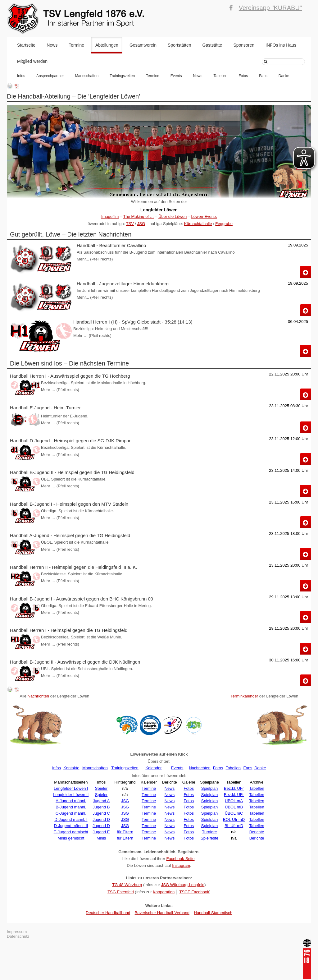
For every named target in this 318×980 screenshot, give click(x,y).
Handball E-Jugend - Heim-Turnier (45, 408)
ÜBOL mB (234, 807)
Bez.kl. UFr (234, 788)
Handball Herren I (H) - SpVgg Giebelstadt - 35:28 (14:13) (133, 322)
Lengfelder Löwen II (71, 795)
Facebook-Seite (180, 859)
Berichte (257, 832)
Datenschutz (18, 936)
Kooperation (164, 892)
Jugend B (101, 807)
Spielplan (210, 788)
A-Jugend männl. (71, 801)
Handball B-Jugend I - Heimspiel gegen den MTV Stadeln (69, 504)
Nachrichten (38, 696)
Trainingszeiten (122, 76)
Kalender (153, 768)
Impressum (17, 932)
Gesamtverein (143, 45)
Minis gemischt (71, 838)
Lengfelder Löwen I (71, 788)
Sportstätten (179, 45)
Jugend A (101, 801)
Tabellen (220, 76)
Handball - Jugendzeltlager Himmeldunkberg (123, 284)
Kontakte (71, 768)
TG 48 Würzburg (127, 885)
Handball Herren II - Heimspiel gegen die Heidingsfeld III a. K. (73, 567)
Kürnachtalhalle (198, 224)
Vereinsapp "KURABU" (270, 8)
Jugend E (101, 832)
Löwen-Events (204, 216)
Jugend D (101, 819)
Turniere (210, 832)
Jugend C (101, 813)
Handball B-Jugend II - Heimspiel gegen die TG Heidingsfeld (72, 472)
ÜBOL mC (234, 813)
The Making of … (139, 216)
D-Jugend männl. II (71, 826)
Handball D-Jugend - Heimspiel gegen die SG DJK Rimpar (70, 441)
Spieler (101, 788)
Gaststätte (212, 45)
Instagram (181, 865)
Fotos (243, 76)
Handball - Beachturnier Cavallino (111, 245)
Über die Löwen (173, 216)
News (52, 45)
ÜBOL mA (234, 801)
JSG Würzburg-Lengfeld (183, 885)
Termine (76, 45)
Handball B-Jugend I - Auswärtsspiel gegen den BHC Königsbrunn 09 (82, 599)
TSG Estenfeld (121, 892)
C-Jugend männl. (71, 813)
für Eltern (125, 832)
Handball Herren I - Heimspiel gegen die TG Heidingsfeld (69, 630)
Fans (263, 76)
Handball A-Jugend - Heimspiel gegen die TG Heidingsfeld (70, 535)
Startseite (26, 45)
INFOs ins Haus (281, 45)
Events (176, 76)
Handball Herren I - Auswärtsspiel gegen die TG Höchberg (70, 376)
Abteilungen (107, 45)
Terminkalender (244, 696)
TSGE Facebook (194, 892)
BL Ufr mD (234, 826)
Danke (284, 76)
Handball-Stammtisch (213, 913)
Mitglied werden (32, 61)
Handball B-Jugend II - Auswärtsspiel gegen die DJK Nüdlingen (75, 662)
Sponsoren (244, 45)
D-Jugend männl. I (71, 819)
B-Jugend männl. (71, 807)
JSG (141, 224)
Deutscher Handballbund (108, 913)
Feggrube (224, 224)
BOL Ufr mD (234, 819)
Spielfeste (209, 838)
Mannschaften (87, 76)
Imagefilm (110, 216)
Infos (21, 76)
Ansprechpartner (50, 76)
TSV (130, 224)
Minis (101, 838)
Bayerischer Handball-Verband (162, 913)
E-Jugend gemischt (71, 832)
